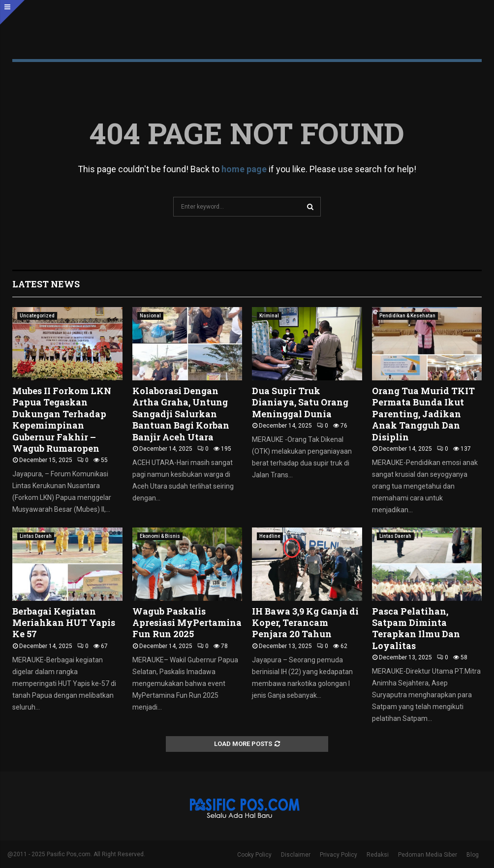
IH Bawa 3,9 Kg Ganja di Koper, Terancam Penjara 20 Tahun (305, 623)
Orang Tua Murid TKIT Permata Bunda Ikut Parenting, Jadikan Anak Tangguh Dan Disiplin (423, 414)
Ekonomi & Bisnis (160, 536)
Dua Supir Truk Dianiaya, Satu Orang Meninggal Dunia (300, 402)
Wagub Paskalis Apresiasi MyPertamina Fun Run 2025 (187, 623)
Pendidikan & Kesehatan (407, 316)
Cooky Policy (254, 855)
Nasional (150, 316)
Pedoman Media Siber (428, 855)
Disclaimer (296, 855)
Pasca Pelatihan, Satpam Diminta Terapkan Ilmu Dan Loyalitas (416, 628)
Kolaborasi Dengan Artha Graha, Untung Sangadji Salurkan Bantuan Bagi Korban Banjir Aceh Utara (181, 414)
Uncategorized (37, 316)
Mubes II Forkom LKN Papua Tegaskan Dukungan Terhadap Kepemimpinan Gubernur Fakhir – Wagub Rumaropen (62, 419)
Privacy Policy (339, 855)
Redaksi (378, 855)
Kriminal (269, 316)
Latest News (46, 284)
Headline (270, 536)
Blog (473, 855)
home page (244, 169)
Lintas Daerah (36, 536)
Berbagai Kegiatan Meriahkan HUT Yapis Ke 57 (64, 623)
